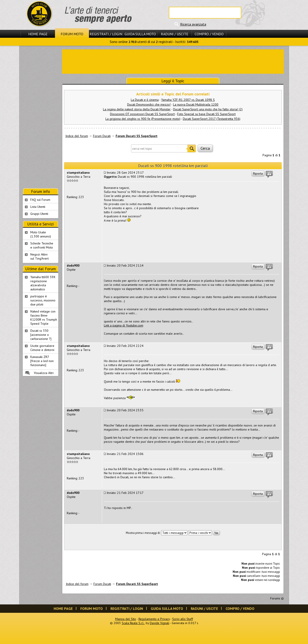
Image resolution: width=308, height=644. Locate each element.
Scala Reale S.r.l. (133, 623)
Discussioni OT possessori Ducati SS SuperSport (142, 114)
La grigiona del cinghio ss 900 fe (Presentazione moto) (143, 119)
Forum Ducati (102, 136)
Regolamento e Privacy (154, 619)
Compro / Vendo (209, 34)
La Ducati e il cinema (145, 100)
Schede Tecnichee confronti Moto (42, 245)
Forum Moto (72, 34)
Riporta (258, 173)
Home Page (38, 34)
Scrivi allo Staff (183, 619)
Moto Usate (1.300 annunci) (41, 234)
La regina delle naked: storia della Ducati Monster (137, 109)
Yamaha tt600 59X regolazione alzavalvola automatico (43, 283)
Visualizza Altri (44, 373)
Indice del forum (77, 136)
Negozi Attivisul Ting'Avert (39, 256)
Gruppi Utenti (39, 214)
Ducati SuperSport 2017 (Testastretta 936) (212, 119)
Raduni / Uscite (175, 34)
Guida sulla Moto (140, 34)
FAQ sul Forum (40, 200)
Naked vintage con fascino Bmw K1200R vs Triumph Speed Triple (44, 317)
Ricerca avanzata (193, 24)
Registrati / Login (106, 34)
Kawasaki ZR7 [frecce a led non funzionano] (42, 361)
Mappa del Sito (126, 619)
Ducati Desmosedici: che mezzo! (149, 104)
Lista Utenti (38, 207)
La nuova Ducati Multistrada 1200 (196, 104)
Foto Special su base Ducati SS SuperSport (206, 114)
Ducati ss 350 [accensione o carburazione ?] (41, 335)
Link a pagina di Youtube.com (124, 325)
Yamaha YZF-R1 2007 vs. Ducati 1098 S (188, 100)
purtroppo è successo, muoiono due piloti (43, 300)
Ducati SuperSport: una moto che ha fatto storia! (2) (208, 109)
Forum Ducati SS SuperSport (137, 136)
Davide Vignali (160, 623)
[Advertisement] (173, 61)
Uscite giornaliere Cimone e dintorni (42, 348)
